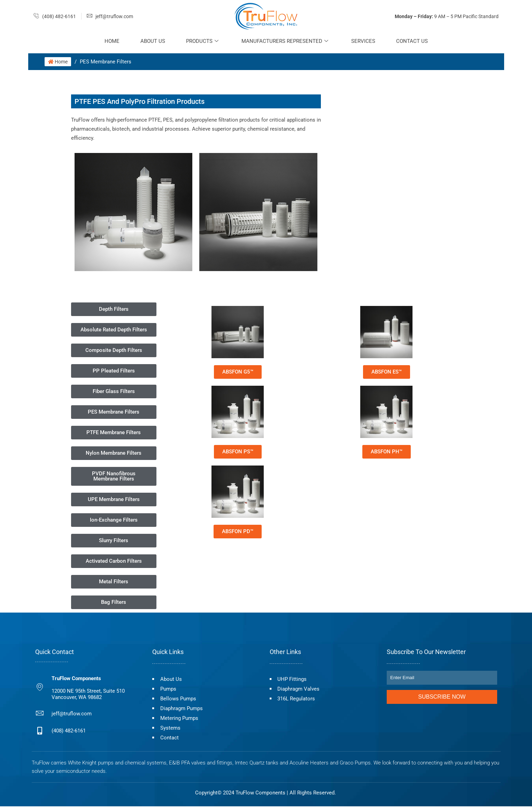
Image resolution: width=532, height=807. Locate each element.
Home (112, 41)
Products (202, 41)
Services (363, 41)
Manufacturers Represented (285, 41)
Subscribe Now (442, 697)
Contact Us (412, 41)
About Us (153, 41)
